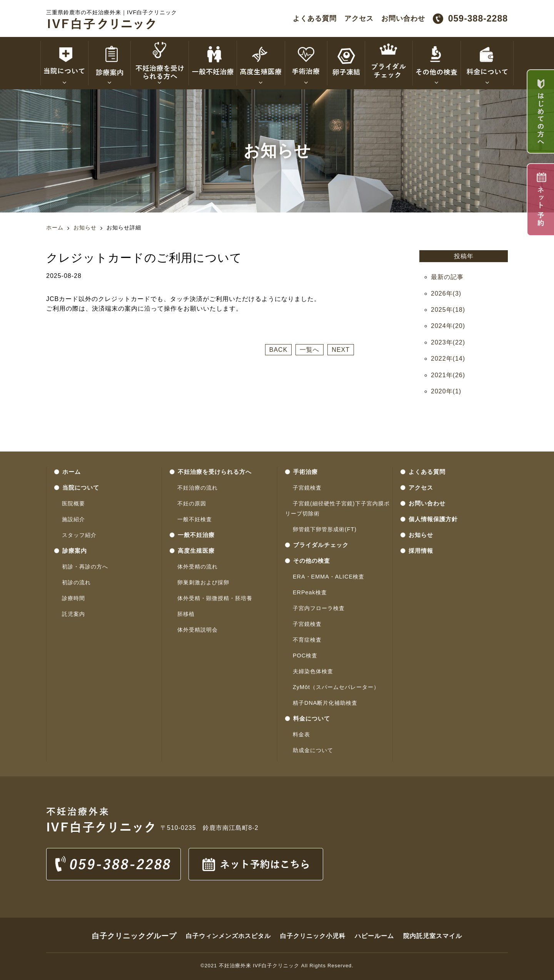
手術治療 (301, 472)
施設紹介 (73, 519)
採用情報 (417, 551)
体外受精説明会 (198, 630)
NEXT (341, 350)
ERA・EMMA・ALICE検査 (329, 577)
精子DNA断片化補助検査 (325, 703)
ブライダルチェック (317, 545)
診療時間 (73, 598)
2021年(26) (448, 375)
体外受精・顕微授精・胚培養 (215, 598)
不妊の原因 (192, 503)
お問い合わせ (403, 18)
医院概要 (73, 503)
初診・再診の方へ (85, 567)
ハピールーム (374, 936)
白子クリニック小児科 (313, 936)
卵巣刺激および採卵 (203, 582)
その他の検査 (308, 561)
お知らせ (85, 227)
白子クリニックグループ (134, 936)
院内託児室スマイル (433, 936)
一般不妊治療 (192, 535)
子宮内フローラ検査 (319, 608)
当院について (77, 488)
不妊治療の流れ (198, 488)
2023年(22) (448, 342)
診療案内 (71, 551)
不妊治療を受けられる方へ (211, 472)
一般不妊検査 (195, 519)
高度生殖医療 (192, 551)
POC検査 (305, 656)
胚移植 (186, 614)
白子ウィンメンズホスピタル (228, 936)
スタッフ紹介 (79, 535)
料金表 (301, 734)
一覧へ (310, 350)
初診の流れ (76, 582)
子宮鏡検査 (307, 488)
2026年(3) (446, 293)
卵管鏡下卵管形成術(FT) (325, 529)
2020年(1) (446, 391)
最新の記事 (447, 277)
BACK (279, 350)
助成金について (313, 750)
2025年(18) (448, 310)
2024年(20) (448, 326)
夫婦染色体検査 (313, 671)
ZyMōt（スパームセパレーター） (336, 687)
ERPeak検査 (310, 592)
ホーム (55, 227)
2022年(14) (448, 359)
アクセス (359, 18)
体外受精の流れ (198, 567)
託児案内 (73, 614)
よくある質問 (315, 18)
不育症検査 (307, 640)
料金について (308, 719)
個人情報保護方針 (429, 519)
